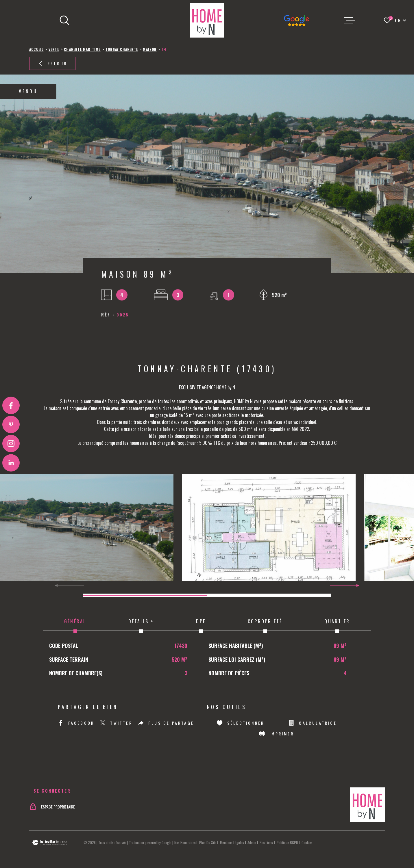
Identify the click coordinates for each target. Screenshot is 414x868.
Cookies (307, 843)
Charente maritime (82, 49)
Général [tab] (75, 625)
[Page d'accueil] (207, 20)
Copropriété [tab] (265, 625)
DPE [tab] (201, 625)
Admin (252, 842)
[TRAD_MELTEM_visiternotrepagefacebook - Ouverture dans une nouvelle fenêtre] (11, 405)
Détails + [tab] (141, 625)
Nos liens (266, 842)
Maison (150, 49)
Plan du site (208, 842)
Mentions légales (232, 842)
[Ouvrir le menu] (350, 20)
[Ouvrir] (64, 20)
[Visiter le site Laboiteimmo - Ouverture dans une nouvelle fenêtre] (49, 842)
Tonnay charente (122, 49)
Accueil (36, 49)
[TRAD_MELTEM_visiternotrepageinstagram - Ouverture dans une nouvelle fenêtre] (11, 444)
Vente (54, 49)
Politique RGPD (287, 842)
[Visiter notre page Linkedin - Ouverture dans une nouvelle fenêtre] (11, 463)
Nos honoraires (185, 842)
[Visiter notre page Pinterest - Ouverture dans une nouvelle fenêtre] (11, 424)
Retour (52, 63)
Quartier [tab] (337, 625)
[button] (355, 586)
